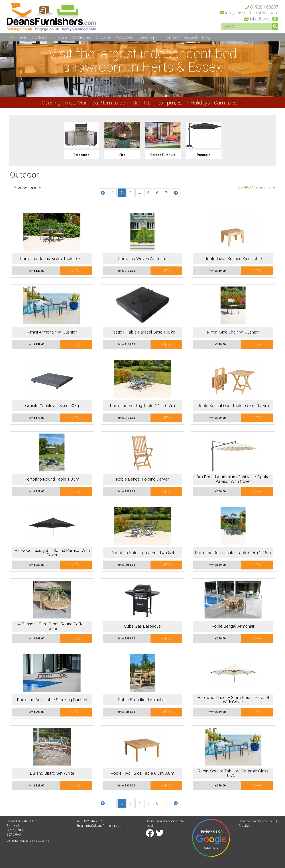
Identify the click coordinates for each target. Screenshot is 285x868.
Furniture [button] (60, 37)
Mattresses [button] (81, 37)
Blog (206, 37)
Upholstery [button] (124, 37)
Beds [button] (23, 37)
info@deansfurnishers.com (105, 826)
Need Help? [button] (148, 37)
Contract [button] (40, 37)
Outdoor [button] (103, 37)
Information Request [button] (180, 37)
